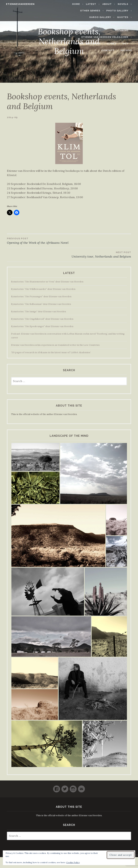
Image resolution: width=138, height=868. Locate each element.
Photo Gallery (119, 11)
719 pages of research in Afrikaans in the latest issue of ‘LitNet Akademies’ (51, 352)
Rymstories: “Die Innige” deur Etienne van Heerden (38, 312)
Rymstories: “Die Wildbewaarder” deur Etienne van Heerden (43, 289)
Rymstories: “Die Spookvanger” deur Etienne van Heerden (42, 326)
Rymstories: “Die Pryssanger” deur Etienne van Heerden (41, 296)
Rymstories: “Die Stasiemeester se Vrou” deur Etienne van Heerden (47, 282)
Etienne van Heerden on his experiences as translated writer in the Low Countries (55, 345)
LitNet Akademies (90, 44)
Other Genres (92, 11)
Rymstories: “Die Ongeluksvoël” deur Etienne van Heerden (42, 319)
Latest (93, 4)
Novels (125, 4)
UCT (127, 44)
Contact (109, 50)
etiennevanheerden (19, 4)
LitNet (113, 44)
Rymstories (121, 24)
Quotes (124, 17)
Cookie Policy (73, 862)
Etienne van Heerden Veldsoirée (106, 37)
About (109, 4)
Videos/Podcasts (94, 24)
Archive (128, 50)
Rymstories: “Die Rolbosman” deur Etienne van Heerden (41, 304)
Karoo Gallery (102, 17)
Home (78, 4)
